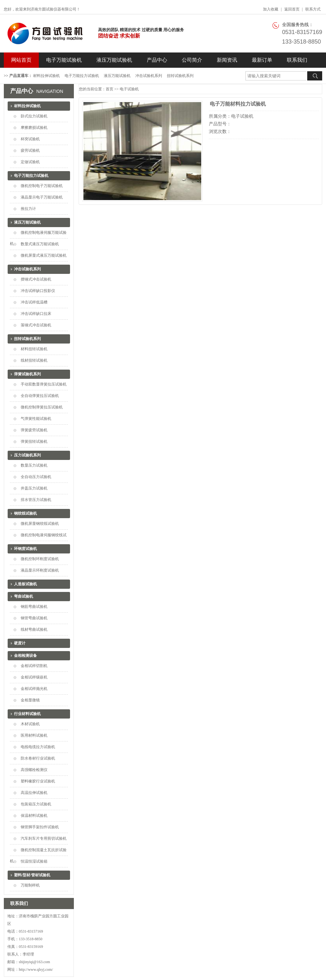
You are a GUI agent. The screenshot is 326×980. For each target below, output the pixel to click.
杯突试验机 (30, 139)
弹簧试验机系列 (27, 374)
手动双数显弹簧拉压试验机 (44, 384)
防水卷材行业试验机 (38, 758)
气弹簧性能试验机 (36, 419)
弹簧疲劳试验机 (34, 430)
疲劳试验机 (30, 150)
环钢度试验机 (25, 549)
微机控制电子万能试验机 (42, 186)
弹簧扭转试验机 (34, 441)
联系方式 (313, 9)
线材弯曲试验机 (34, 629)
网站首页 (21, 60)
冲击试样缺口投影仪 (38, 291)
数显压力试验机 (34, 465)
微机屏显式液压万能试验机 (44, 255)
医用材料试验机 (34, 735)
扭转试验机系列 (180, 76)
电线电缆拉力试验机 (38, 747)
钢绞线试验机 (25, 513)
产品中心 (157, 60)
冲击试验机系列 (149, 76)
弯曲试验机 (24, 596)
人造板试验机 (25, 584)
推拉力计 (28, 209)
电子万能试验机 (64, 60)
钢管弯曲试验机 (34, 618)
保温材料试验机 (34, 816)
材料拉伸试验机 (46, 76)
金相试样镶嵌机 (34, 677)
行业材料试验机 (27, 714)
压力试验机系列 (27, 455)
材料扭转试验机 (34, 349)
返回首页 (292, 9)
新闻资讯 (227, 60)
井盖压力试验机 (34, 488)
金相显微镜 (30, 700)
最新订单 (262, 60)
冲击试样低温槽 (34, 302)
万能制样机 (30, 885)
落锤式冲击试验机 (36, 325)
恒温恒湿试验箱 (34, 861)
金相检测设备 (25, 656)
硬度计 (20, 643)
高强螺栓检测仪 (34, 770)
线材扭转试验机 (34, 360)
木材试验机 (30, 724)
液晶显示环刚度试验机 (40, 570)
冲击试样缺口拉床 (36, 314)
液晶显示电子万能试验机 (42, 197)
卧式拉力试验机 (34, 116)
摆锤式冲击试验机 (36, 279)
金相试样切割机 (34, 666)
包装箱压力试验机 (36, 804)
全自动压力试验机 (36, 477)
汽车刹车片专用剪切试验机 (44, 838)
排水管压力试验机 (36, 500)
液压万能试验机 (114, 60)
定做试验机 (30, 162)
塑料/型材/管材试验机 (32, 875)
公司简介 (192, 60)
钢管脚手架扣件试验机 (40, 827)
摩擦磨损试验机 (34, 128)
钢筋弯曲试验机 (34, 607)
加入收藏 (271, 9)
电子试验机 (129, 89)
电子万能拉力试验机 (82, 76)
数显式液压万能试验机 (40, 244)
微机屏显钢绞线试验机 (40, 524)
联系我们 (297, 60)
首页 (110, 89)
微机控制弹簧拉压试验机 (42, 407)
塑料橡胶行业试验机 (38, 781)
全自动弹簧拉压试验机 (40, 396)
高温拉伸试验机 (34, 793)
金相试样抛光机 (34, 689)
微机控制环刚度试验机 (40, 559)
